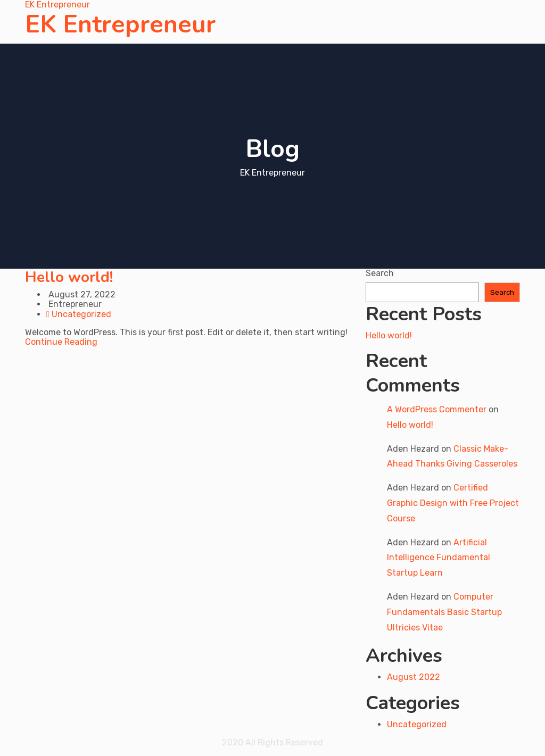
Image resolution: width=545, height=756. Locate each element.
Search (380, 273)
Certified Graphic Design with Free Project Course (453, 503)
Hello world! (69, 277)
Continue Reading (61, 342)
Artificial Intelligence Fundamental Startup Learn (439, 558)
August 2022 (414, 677)
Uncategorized (81, 314)
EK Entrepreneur (120, 24)
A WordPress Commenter (437, 409)
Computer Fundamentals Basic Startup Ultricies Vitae (444, 612)
